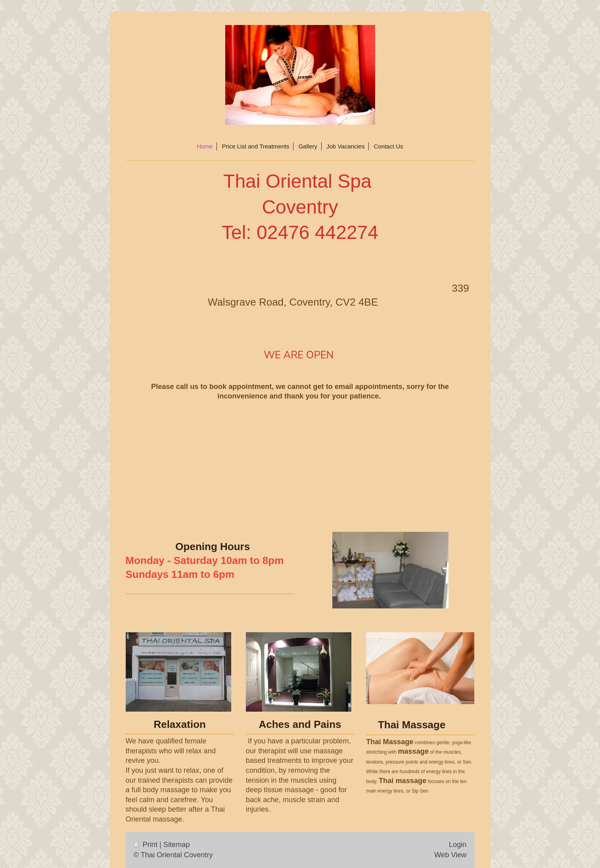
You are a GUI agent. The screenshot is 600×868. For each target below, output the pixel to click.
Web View (450, 855)
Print (147, 845)
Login (458, 845)
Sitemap (177, 845)
